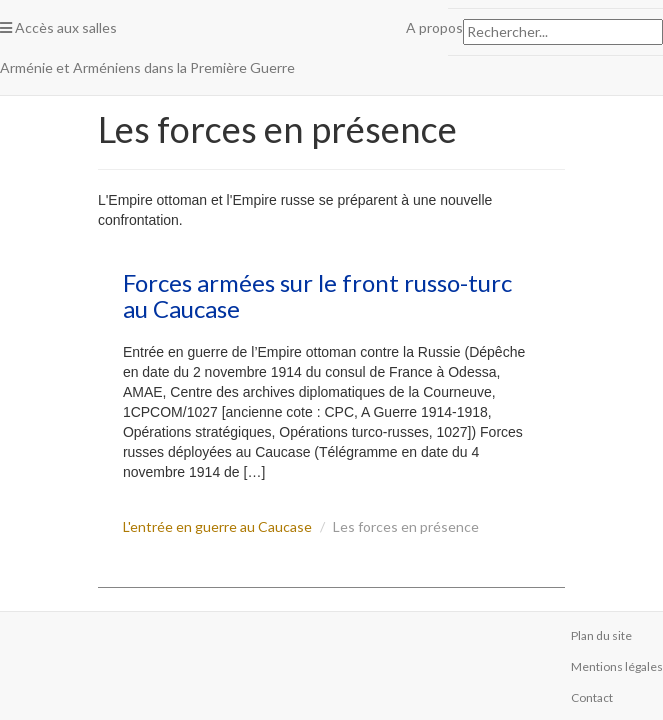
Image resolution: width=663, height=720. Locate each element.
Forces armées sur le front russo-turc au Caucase (317, 295)
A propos (434, 27)
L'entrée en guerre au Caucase (217, 526)
